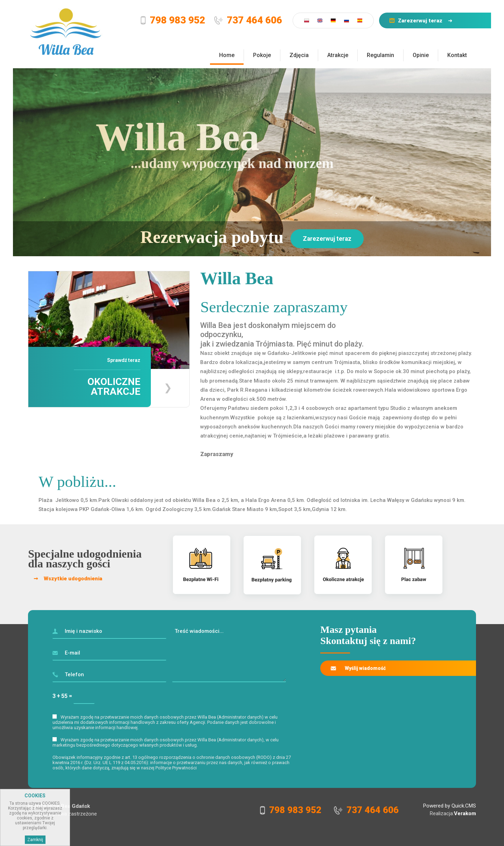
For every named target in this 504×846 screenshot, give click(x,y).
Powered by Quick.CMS (450, 806)
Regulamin (380, 55)
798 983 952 (177, 20)
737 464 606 (254, 20)
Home (227, 55)
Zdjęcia (299, 55)
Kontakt (457, 55)
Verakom (465, 813)
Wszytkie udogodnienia (73, 579)
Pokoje (262, 55)
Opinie (421, 55)
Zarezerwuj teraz (420, 21)
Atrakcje (338, 55)
